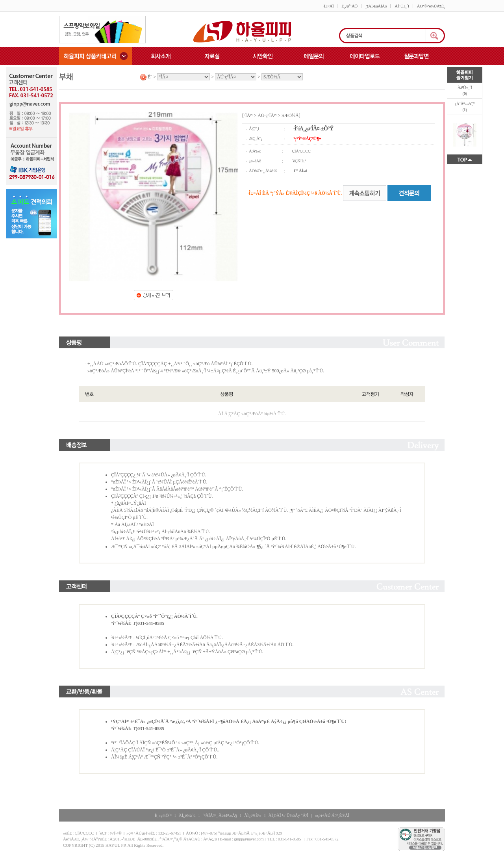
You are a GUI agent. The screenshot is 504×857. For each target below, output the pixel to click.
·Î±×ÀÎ (328, 6)
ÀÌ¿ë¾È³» (253, 815)
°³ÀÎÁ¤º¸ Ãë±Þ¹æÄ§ (220, 815)
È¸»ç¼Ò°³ (163, 815)
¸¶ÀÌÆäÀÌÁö (376, 6)
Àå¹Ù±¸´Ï (402, 6)
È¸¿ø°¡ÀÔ (349, 6)
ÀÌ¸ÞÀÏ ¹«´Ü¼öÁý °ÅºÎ (288, 815)
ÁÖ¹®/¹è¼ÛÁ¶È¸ (431, 6)
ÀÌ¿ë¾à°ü (187, 815)
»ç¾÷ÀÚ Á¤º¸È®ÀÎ (332, 815)
